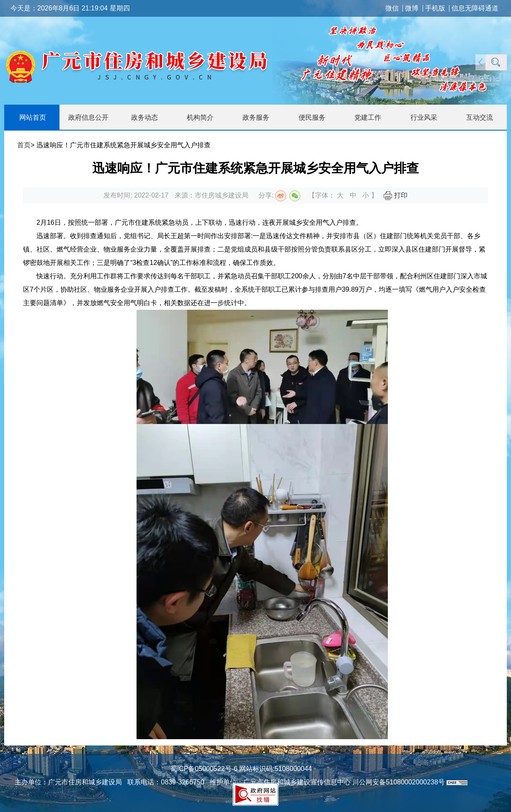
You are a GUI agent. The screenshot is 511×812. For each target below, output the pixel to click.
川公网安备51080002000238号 (399, 782)
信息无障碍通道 (475, 8)
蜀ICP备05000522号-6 (204, 769)
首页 (24, 145)
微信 (392, 8)
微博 (412, 8)
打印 (395, 195)
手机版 (435, 8)
